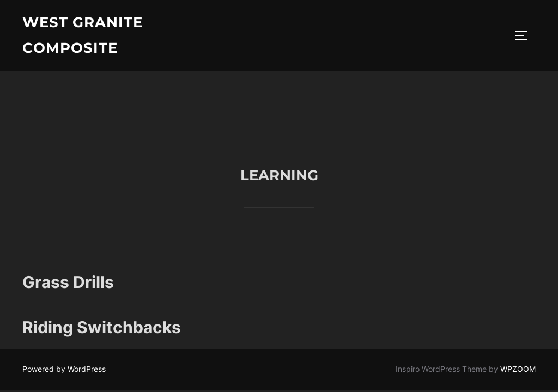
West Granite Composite (83, 35)
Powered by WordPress (64, 299)
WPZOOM (518, 299)
